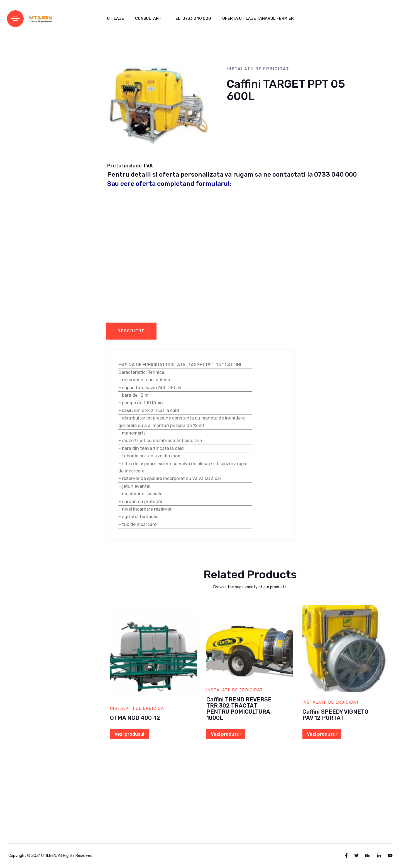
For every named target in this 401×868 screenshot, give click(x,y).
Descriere (131, 331)
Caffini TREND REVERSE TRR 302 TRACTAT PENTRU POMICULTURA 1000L (239, 709)
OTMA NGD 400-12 (135, 718)
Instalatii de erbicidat (258, 69)
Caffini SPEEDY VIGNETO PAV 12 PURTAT (335, 715)
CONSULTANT (148, 19)
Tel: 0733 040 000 (192, 19)
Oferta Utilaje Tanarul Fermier (258, 19)
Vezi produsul (129, 734)
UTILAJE (115, 19)
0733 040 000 (335, 174)
